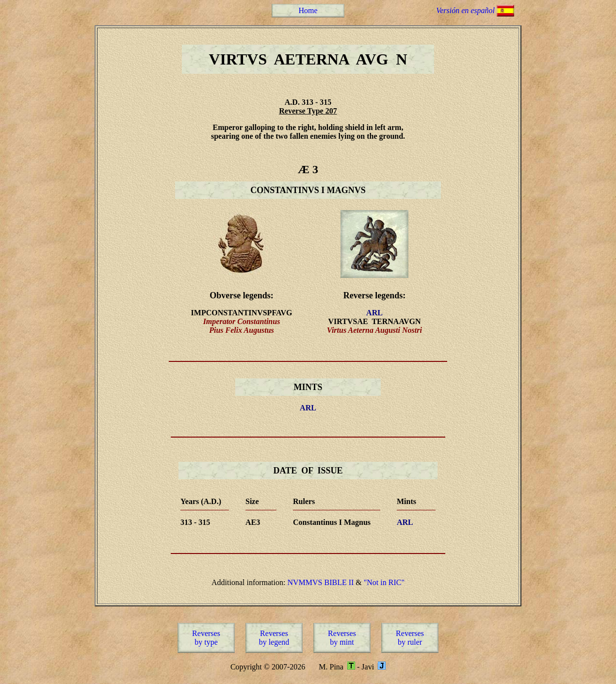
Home (308, 10)
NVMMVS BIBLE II (320, 582)
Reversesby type (206, 638)
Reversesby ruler (410, 638)
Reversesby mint (342, 638)
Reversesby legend (274, 638)
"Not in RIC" (384, 582)
